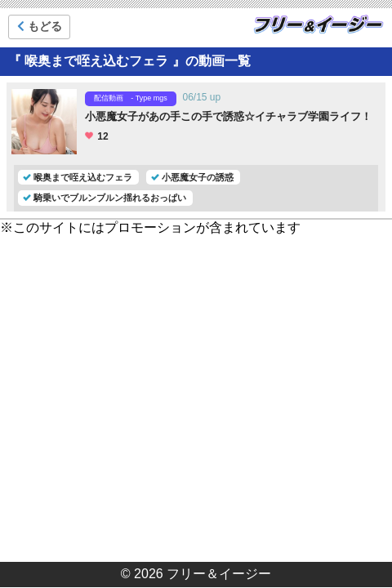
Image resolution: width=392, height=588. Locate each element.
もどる (40, 26)
